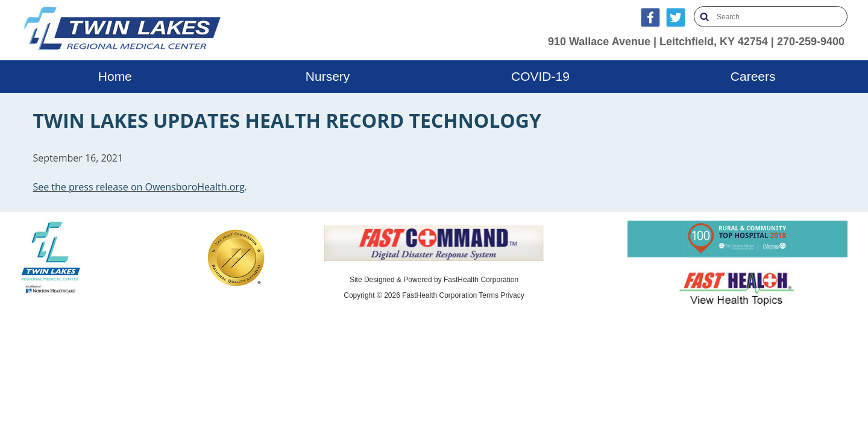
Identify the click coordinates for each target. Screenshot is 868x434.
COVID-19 (540, 76)
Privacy (512, 295)
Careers (753, 76)
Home (115, 76)
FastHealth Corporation (481, 280)
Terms (489, 295)
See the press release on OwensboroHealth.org (138, 187)
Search (704, 17)
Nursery (328, 76)
